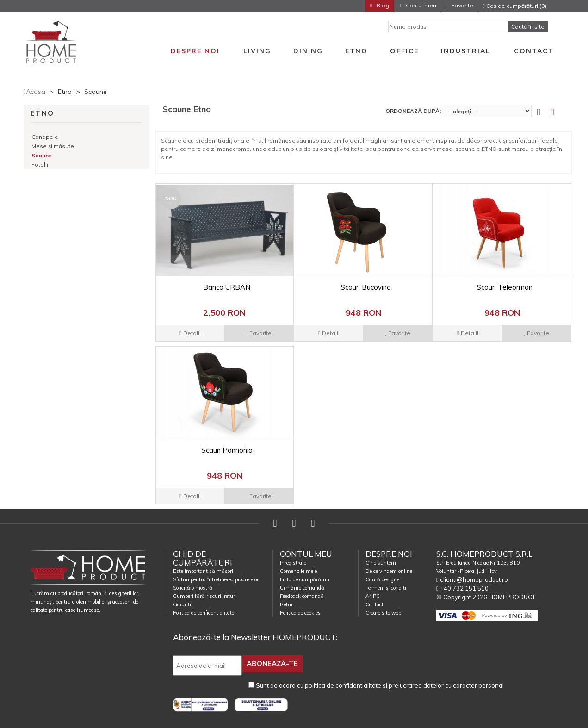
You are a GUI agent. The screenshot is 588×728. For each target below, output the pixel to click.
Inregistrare (293, 563)
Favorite (462, 5)
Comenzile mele (298, 571)
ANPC (373, 596)
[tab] (558, 112)
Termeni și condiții (387, 588)
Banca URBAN (227, 287)
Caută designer (383, 579)
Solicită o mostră (193, 588)
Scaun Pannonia (227, 450)
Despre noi (195, 51)
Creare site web (383, 613)
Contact (534, 51)
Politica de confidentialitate (204, 613)
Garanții (183, 604)
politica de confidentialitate (343, 684)
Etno (356, 51)
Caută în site (528, 27)
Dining (308, 51)
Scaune (42, 155)
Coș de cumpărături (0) (515, 6)
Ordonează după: (413, 111)
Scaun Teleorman (504, 287)
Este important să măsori (203, 571)
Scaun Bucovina (366, 287)
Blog (382, 5)
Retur (286, 604)
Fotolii (40, 165)
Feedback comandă (302, 596)
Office (404, 51)
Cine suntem (381, 563)
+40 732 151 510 (462, 588)
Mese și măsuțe (53, 146)
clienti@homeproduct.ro (472, 579)
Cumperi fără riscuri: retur (204, 596)
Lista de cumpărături (305, 579)
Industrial (466, 51)
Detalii (190, 333)
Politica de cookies (300, 613)
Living (257, 51)
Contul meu (420, 5)
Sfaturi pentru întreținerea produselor (216, 579)
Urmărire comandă (302, 588)
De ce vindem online (389, 571)
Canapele (45, 137)
